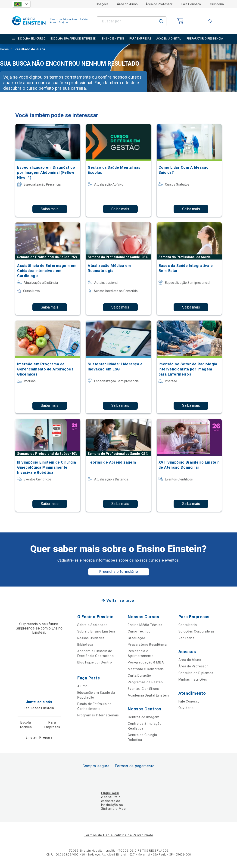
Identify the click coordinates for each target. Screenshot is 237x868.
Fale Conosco (191, 4)
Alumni (83, 686)
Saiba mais (50, 209)
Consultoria (188, 625)
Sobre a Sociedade (92, 625)
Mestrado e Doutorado (146, 669)
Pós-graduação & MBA (146, 662)
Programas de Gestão (145, 682)
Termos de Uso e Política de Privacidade (118, 835)
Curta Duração (139, 675)
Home (4, 50)
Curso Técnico (139, 631)
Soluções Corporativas (197, 631)
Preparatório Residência (147, 645)
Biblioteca (85, 645)
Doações (102, 4)
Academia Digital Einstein (148, 695)
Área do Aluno (127, 4)
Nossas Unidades (91, 638)
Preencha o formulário (119, 572)
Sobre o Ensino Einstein (96, 631)
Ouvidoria (217, 4)
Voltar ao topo (120, 601)
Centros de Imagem (144, 717)
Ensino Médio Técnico (145, 625)
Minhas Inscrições (193, 679)
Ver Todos (187, 638)
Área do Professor (159, 4)
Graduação (136, 638)
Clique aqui (110, 793)
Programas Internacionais (98, 715)
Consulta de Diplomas (196, 673)
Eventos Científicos (143, 689)
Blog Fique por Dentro (95, 662)
